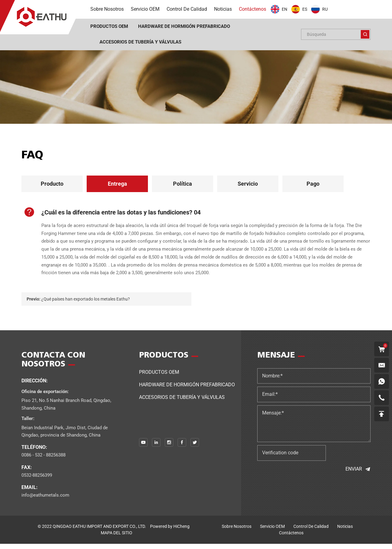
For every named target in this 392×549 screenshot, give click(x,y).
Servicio (248, 184)
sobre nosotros (237, 532)
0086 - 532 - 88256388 (43, 460)
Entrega (117, 184)
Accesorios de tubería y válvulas (182, 402)
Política (183, 184)
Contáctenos (291, 538)
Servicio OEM (272, 532)
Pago (313, 184)
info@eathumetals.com (45, 500)
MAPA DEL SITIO (117, 538)
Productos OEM (159, 377)
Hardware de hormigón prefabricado (187, 390)
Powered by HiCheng (170, 532)
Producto (52, 184)
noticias (345, 532)
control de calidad (311, 532)
